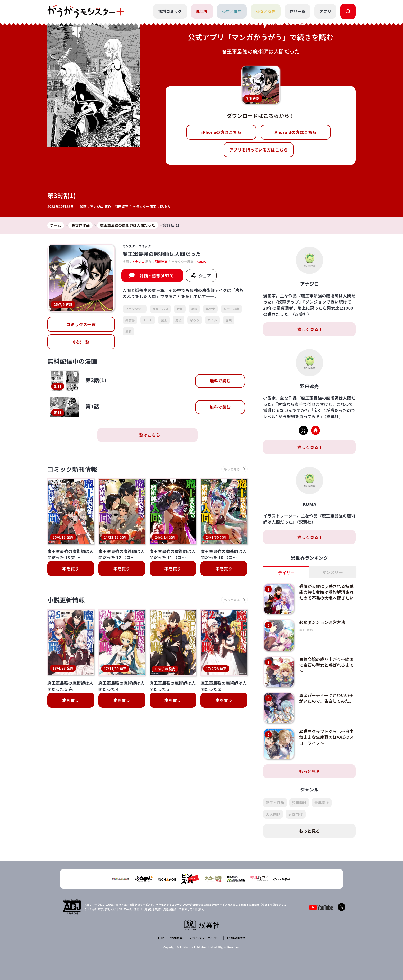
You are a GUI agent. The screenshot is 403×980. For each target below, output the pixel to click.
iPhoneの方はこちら (221, 132)
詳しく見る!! (309, 329)
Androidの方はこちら (296, 132)
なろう (195, 320)
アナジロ (97, 206)
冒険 (229, 320)
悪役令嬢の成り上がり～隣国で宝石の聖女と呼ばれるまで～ (326, 665)
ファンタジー (135, 309)
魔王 (164, 320)
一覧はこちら (148, 435)
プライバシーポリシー (205, 938)
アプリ (325, 11)
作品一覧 (297, 11)
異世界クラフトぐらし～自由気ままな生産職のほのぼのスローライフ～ (326, 737)
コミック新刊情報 (72, 469)
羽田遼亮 (121, 206)
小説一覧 (81, 342)
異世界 (202, 11)
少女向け (295, 814)
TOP (161, 938)
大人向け (273, 814)
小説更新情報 (66, 600)
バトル (212, 320)
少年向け (299, 803)
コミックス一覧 (81, 324)
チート (148, 320)
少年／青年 (232, 11)
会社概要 (176, 938)
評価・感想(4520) (157, 275)
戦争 (180, 309)
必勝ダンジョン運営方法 (322, 622)
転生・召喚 (231, 309)
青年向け (322, 803)
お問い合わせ (236, 938)
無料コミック (170, 11)
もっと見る (309, 771)
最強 (194, 309)
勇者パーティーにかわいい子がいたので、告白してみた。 (326, 698)
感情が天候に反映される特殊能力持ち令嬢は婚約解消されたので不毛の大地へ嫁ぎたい (326, 592)
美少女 (210, 309)
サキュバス (160, 309)
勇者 (129, 331)
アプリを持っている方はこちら (259, 150)
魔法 (178, 320)
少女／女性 (266, 11)
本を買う (71, 568)
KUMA (165, 206)
